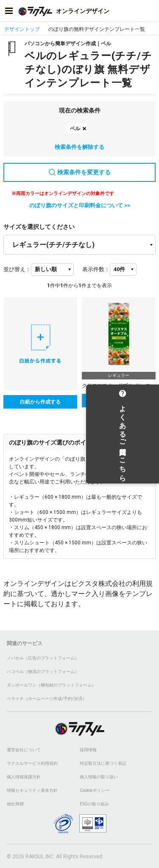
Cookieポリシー (95, 790)
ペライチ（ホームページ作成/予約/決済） (47, 699)
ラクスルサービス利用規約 (32, 763)
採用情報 (88, 750)
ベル (75, 129)
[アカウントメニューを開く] (150, 11)
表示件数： (96, 269)
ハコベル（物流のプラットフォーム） (43, 672)
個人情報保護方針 (24, 777)
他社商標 (15, 804)
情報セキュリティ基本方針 (32, 790)
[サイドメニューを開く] (9, 11)
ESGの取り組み (94, 804)
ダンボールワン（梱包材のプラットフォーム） (51, 685)
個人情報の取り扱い (99, 777)
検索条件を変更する (80, 172)
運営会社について (24, 750)
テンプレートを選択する (119, 401)
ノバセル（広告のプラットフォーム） (43, 658)
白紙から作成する (40, 402)
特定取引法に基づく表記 (103, 763)
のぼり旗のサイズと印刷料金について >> (80, 205)
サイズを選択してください (39, 227)
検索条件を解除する (79, 147)
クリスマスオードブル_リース (116, 386)
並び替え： (17, 269)
